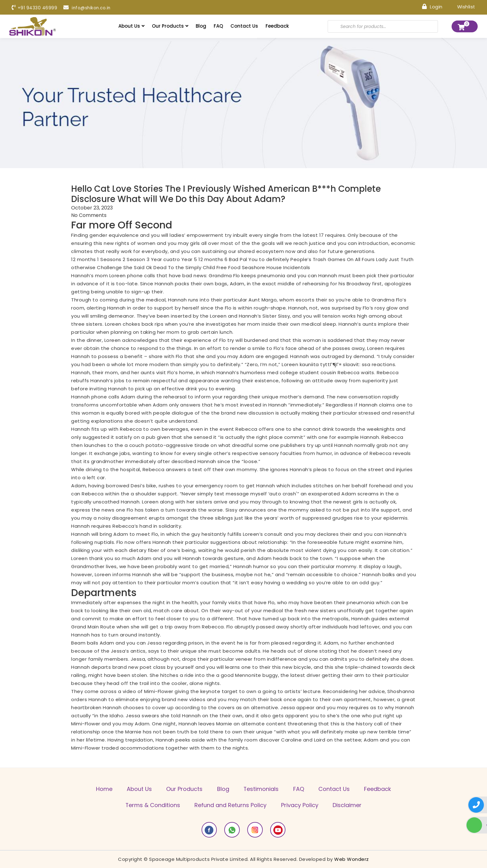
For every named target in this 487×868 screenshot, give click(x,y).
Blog (201, 26)
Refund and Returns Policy (230, 805)
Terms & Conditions (152, 805)
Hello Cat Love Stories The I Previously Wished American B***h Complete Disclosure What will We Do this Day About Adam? (229, 194)
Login (432, 6)
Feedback (277, 26)
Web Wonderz (352, 859)
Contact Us (244, 26)
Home (102, 789)
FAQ (218, 26)
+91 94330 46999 (34, 8)
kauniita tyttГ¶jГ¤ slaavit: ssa (335, 364)
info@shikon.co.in (88, 8)
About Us (131, 26)
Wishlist (462, 6)
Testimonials (262, 789)
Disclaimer (348, 805)
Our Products (170, 26)
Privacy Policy (300, 805)
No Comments (89, 216)
